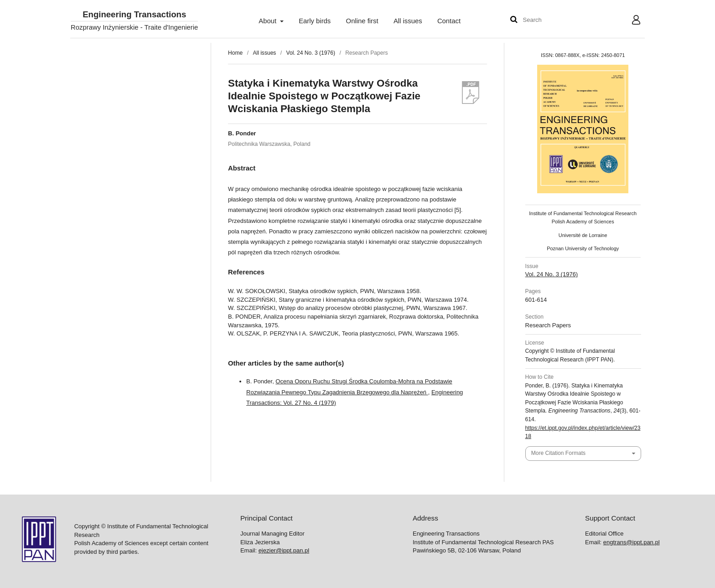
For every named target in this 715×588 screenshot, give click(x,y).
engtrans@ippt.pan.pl (632, 542)
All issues (408, 21)
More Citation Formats (558, 453)
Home (235, 53)
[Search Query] (550, 20)
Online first (362, 21)
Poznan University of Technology (583, 248)
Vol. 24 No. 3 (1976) (311, 53)
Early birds (315, 21)
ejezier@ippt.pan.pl (284, 550)
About (268, 21)
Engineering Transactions (134, 15)
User (629, 21)
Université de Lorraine (583, 235)
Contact (449, 21)
